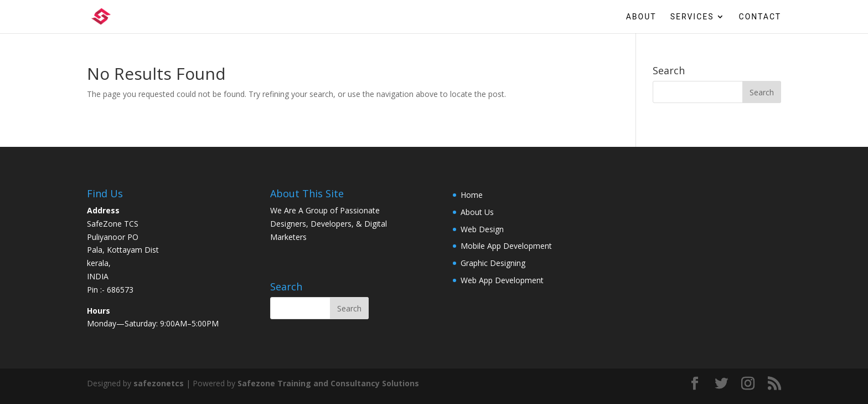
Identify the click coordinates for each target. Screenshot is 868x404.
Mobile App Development (506, 246)
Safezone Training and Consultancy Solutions (328, 383)
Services (692, 17)
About (641, 17)
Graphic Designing (493, 263)
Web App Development (502, 280)
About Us (477, 212)
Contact (760, 17)
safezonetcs (159, 383)
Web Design (482, 229)
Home (472, 195)
